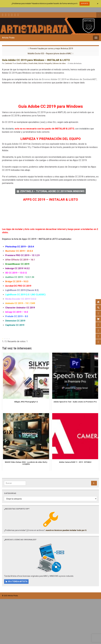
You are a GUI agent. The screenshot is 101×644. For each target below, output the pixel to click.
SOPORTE (85, 4)
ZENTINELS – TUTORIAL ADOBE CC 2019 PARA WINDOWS (52, 191)
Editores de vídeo (59, 63)
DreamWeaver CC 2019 (17, 264)
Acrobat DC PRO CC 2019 (18, 286)
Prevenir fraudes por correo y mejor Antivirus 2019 (51, 48)
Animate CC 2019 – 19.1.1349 (20, 303)
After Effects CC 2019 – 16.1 (20, 260)
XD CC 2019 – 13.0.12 (16, 273)
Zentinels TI (9, 63)
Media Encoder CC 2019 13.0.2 (21, 299)
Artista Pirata (8, 38)
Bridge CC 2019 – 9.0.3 (17, 281)
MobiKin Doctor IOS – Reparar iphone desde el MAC (50, 54)
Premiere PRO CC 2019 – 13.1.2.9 (22, 255)
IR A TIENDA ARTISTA (18, 581)
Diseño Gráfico (22, 63)
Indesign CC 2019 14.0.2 (17, 268)
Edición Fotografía (45, 63)
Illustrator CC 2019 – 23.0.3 (19, 251)
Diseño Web (33, 63)
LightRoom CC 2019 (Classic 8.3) (22, 290)
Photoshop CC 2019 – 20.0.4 (20, 247)
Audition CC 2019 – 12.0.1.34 (20, 277)
